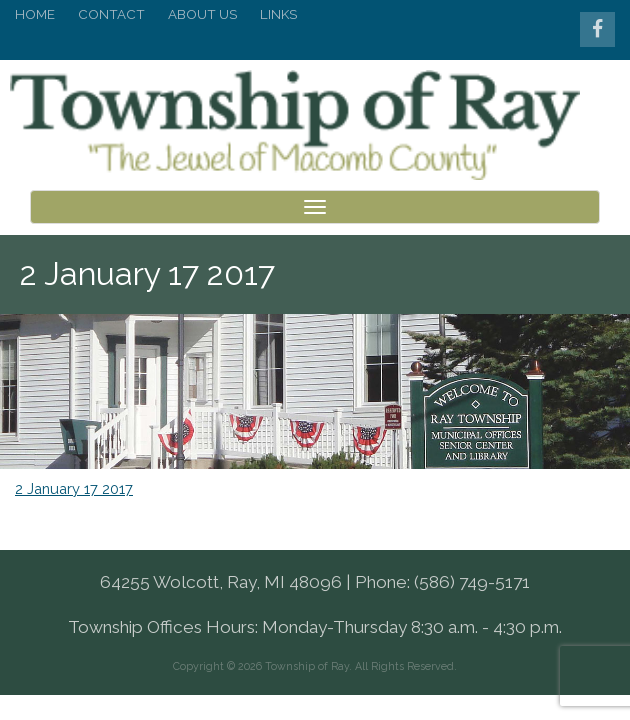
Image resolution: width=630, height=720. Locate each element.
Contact (111, 14)
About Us (202, 14)
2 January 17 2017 (74, 466)
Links (278, 14)
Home (35, 14)
